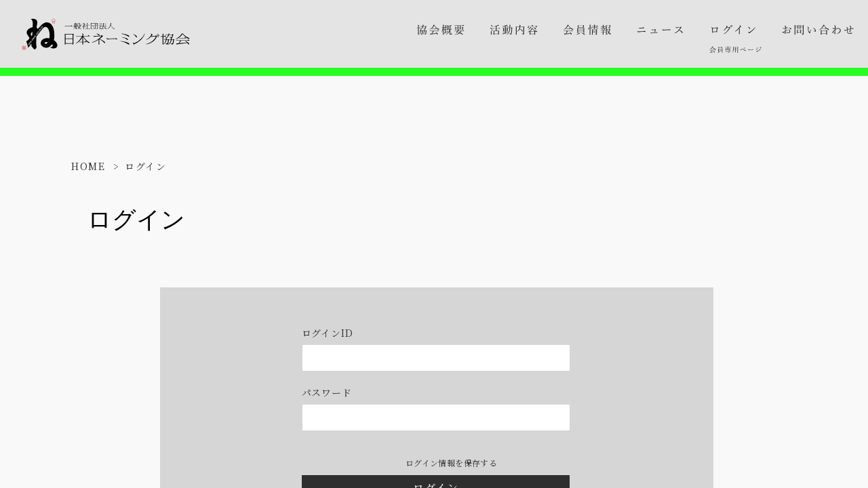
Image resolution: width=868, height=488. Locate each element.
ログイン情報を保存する (451, 463)
